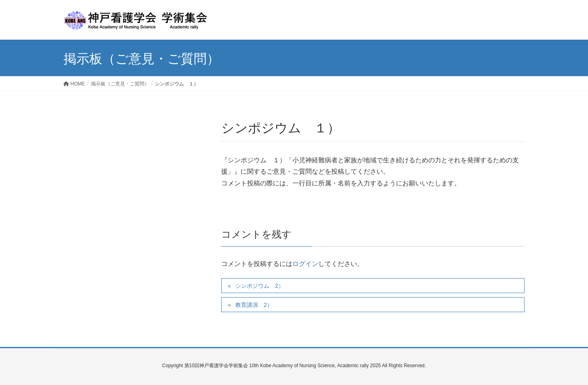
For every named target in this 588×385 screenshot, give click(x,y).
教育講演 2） (254, 305)
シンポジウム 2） (260, 286)
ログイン (305, 264)
